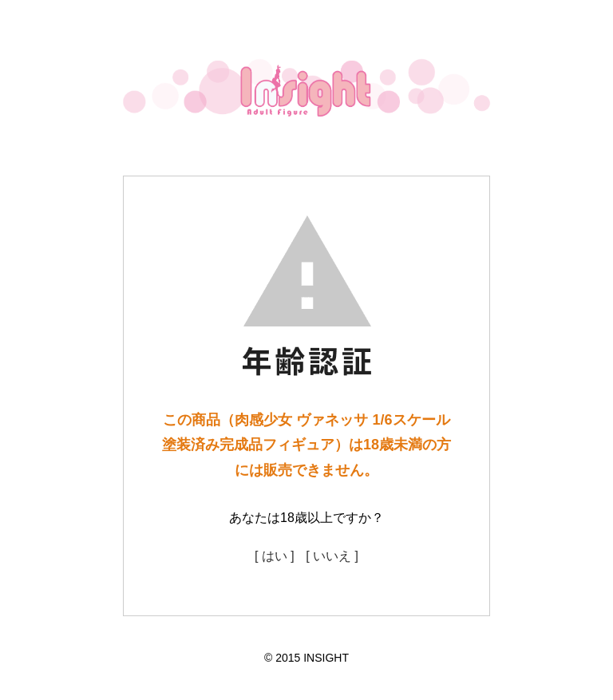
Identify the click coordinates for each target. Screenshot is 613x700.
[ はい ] (275, 556)
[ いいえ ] (332, 556)
